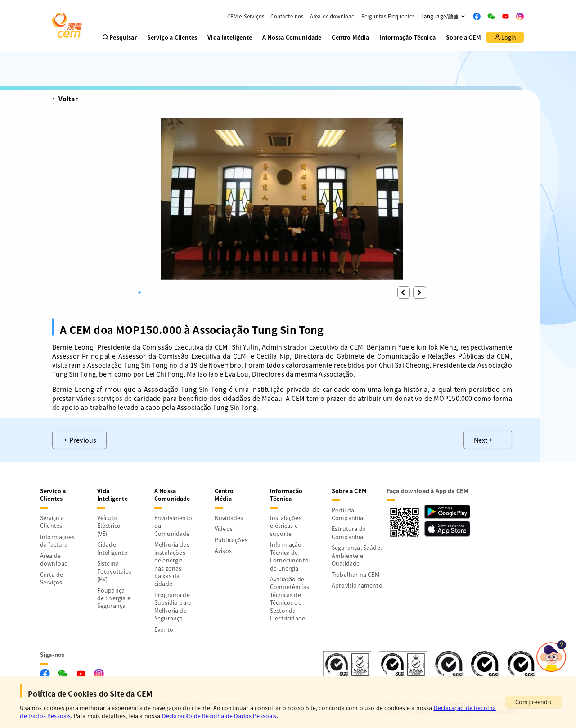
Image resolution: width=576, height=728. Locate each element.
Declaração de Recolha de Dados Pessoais (219, 716)
